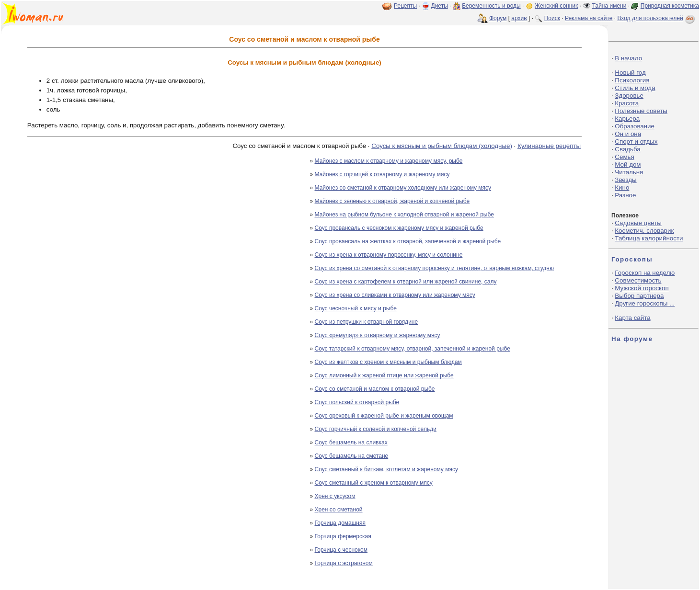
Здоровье (629, 96)
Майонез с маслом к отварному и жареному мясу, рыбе (389, 161)
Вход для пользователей (657, 18)
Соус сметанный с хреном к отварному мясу (374, 483)
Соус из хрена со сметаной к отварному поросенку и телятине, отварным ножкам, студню (434, 268)
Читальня (629, 172)
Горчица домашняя (340, 523)
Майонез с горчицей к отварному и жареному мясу (382, 174)
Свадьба (627, 149)
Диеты (440, 6)
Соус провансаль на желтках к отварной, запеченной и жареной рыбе (408, 241)
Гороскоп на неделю (645, 273)
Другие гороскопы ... (645, 303)
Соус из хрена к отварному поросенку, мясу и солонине (389, 255)
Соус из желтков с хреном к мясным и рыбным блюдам (388, 362)
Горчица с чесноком (341, 550)
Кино (622, 187)
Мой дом (628, 165)
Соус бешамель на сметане (352, 456)
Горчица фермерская (343, 536)
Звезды (625, 180)
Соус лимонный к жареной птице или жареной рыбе (384, 375)
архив (519, 18)
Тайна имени (609, 6)
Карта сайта (632, 318)
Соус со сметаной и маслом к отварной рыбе (375, 389)
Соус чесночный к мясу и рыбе (356, 308)
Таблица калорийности (649, 238)
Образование (635, 126)
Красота (627, 103)
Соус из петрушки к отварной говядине (367, 322)
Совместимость (638, 280)
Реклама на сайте (589, 18)
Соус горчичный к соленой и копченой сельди (376, 429)
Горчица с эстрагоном (344, 563)
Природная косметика (670, 6)
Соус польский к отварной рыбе (357, 402)
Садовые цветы (638, 223)
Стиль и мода (635, 88)
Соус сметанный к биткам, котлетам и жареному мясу (386, 469)
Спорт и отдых (636, 142)
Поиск (552, 18)
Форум (498, 18)
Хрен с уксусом (335, 496)
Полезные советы (641, 111)
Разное (625, 195)
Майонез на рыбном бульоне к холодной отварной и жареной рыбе (404, 215)
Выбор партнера (639, 296)
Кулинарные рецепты (549, 146)
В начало (628, 58)
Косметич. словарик (644, 231)
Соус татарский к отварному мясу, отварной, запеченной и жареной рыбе (413, 349)
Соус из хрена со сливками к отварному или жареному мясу (395, 295)
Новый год (630, 73)
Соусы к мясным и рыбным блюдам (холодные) (442, 146)
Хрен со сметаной (339, 510)
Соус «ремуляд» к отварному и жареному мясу (378, 335)
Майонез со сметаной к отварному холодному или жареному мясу (403, 188)
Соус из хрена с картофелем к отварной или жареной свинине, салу (406, 282)
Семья (624, 157)
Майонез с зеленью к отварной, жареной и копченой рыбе (392, 201)
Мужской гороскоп (642, 288)
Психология (632, 80)
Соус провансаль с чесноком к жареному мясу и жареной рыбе (399, 228)
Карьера (627, 119)
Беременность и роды (491, 6)
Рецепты (405, 6)
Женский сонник (556, 6)
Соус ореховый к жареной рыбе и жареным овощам (384, 416)
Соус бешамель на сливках (351, 442)
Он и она (628, 134)
